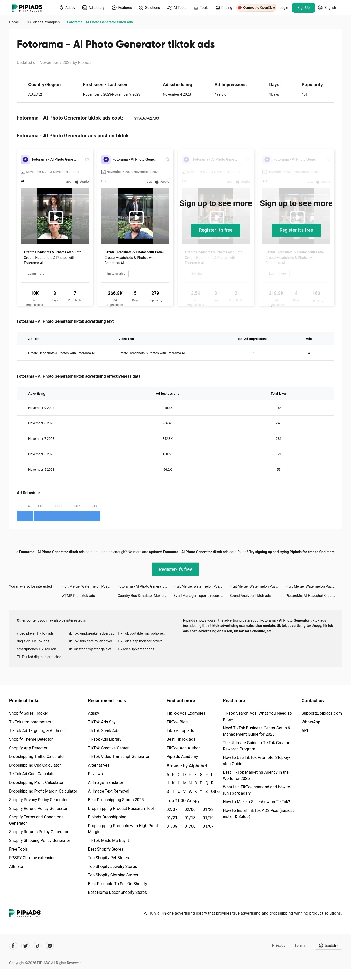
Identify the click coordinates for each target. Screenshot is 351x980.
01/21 (172, 818)
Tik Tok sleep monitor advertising (143, 641)
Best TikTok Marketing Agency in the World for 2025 (256, 775)
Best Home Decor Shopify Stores (117, 892)
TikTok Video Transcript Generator (119, 757)
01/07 (208, 826)
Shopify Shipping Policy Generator (40, 840)
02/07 (172, 809)
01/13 (190, 818)
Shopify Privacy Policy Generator (38, 800)
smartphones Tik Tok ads (37, 649)
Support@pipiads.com (322, 713)
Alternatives (99, 765)
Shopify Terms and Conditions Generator (36, 820)
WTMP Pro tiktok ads (78, 596)
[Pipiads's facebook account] (13, 946)
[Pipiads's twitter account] (25, 946)
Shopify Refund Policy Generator (38, 808)
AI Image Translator (105, 782)
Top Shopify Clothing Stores (113, 875)
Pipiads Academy (182, 757)
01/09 (172, 826)
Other (211, 791)
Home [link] (14, 22)
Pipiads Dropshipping (107, 817)
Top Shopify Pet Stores (108, 858)
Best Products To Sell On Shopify (117, 884)
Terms (300, 946)
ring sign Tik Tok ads (33, 641)
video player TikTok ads (35, 633)
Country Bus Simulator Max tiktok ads (145, 596)
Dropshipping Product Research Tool (121, 808)
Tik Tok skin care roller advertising (92, 641)
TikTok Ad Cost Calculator (33, 774)
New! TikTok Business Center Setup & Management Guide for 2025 (257, 731)
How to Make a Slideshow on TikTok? (256, 802)
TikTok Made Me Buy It (108, 840)
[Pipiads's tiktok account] (38, 946)
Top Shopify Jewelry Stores (112, 866)
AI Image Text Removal (108, 791)
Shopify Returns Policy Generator (39, 832)
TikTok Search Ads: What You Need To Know (257, 716)
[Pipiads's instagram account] (50, 946)
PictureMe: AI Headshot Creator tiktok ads (314, 596)
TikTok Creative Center (108, 748)
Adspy (93, 713)
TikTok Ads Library (105, 739)
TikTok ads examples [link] (43, 22)
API (305, 731)
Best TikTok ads (181, 739)
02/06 (190, 809)
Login (284, 8)
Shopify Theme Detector (31, 739)
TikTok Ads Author (183, 748)
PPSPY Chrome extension (32, 858)
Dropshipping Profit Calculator (36, 782)
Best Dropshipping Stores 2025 (116, 800)
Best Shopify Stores (105, 849)
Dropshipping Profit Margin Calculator (43, 791)
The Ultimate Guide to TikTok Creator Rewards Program (256, 746)
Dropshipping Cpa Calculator (35, 765)
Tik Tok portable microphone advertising (143, 633)
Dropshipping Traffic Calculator (37, 757)
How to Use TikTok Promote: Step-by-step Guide (256, 761)
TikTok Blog (177, 722)
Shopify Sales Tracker (29, 713)
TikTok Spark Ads (104, 731)
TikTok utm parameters (30, 722)
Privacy (279, 946)
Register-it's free (216, 230)
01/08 (190, 826)
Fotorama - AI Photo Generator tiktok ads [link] (100, 22)
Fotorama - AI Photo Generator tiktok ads (145, 586)
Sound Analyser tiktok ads (250, 596)
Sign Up (304, 8)
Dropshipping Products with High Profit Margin (123, 829)
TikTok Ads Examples (186, 713)
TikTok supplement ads (136, 649)
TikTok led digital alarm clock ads (42, 657)
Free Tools (19, 849)
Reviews (95, 774)
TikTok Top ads (180, 731)
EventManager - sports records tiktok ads (202, 596)
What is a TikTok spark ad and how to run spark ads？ (257, 790)
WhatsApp (311, 722)
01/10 (208, 818)
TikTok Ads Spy (102, 722)
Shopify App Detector (28, 748)
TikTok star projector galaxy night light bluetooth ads (92, 649)
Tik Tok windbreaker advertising (92, 633)
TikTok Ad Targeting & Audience (38, 731)
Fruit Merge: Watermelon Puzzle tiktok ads (90, 586)
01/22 (208, 809)
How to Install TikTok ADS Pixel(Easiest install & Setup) (258, 814)
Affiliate (16, 866)
